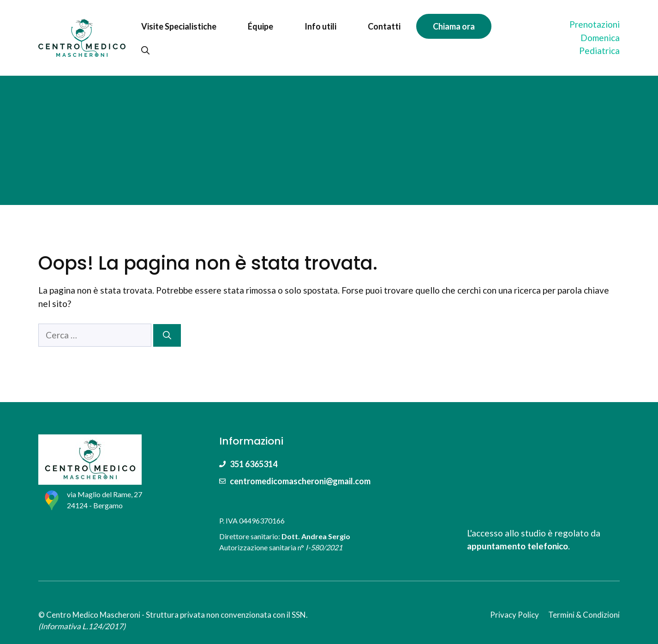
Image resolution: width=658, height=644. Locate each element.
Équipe (260, 26)
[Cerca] (167, 335)
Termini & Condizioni (584, 615)
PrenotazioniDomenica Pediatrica (595, 37)
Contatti (384, 26)
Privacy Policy (514, 615)
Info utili (320, 26)
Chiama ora (454, 26)
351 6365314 (254, 464)
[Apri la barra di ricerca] (145, 50)
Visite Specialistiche (179, 26)
